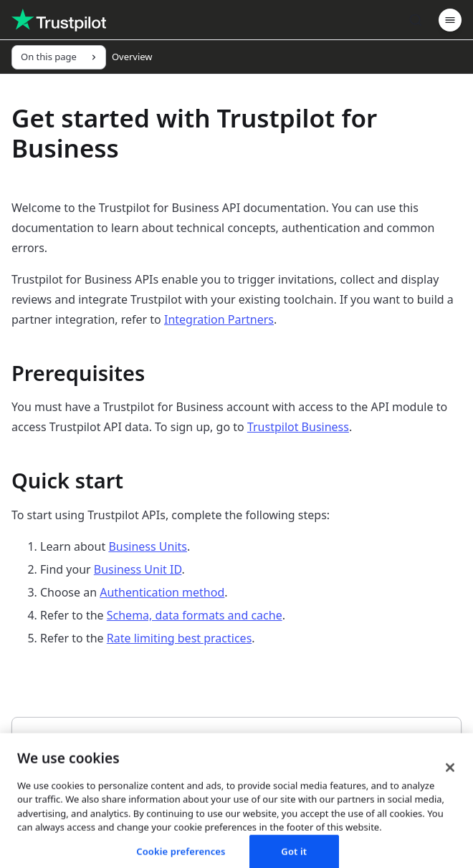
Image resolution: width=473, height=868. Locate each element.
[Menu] (450, 20)
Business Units (148, 546)
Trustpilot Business (298, 427)
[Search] (416, 20)
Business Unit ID (138, 569)
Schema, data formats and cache (195, 615)
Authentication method (162, 592)
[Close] (450, 804)
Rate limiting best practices (180, 638)
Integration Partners (219, 319)
